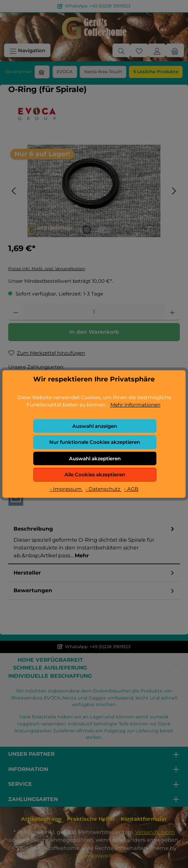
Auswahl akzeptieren (95, 458)
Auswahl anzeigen (95, 426)
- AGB (131, 489)
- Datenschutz (103, 489)
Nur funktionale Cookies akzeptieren (95, 442)
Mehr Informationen (135, 405)
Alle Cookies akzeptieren (95, 474)
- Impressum (66, 489)
